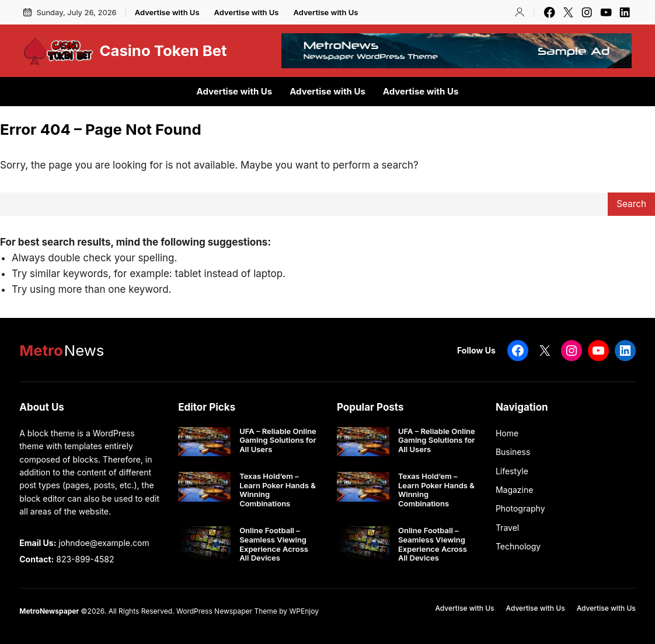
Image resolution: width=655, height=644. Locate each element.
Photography (520, 508)
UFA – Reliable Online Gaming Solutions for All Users (278, 440)
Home (507, 433)
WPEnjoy (304, 611)
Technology (518, 546)
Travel (507, 528)
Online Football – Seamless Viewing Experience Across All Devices (274, 544)
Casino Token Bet (163, 50)
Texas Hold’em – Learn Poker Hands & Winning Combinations (278, 490)
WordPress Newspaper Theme (227, 611)
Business (513, 452)
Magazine (515, 490)
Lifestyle (512, 471)
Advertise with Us (167, 12)
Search (631, 204)
